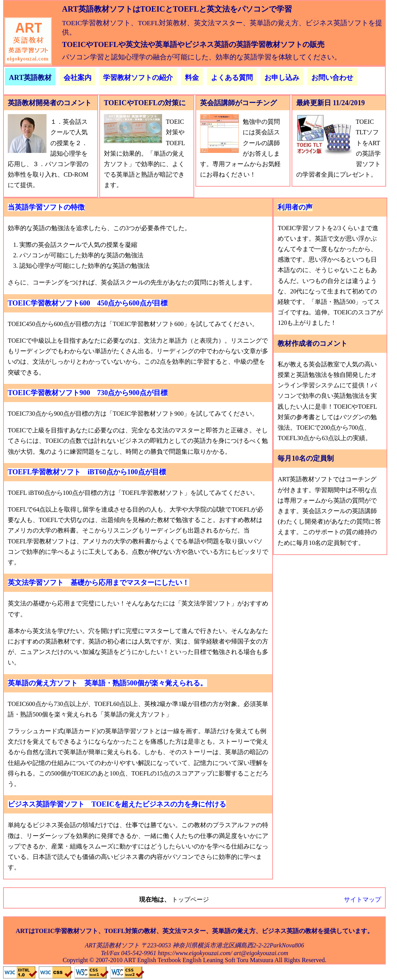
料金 (192, 78)
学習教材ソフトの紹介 (138, 78)
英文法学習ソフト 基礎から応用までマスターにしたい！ (98, 583)
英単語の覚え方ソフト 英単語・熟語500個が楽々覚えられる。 (107, 683)
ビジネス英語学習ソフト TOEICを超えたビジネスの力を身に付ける (117, 804)
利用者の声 (295, 207)
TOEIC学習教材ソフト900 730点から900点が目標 (88, 393)
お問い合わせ (332, 78)
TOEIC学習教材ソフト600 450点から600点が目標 (88, 303)
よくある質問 (232, 78)
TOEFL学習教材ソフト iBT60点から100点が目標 (87, 472)
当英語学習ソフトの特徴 (46, 207)
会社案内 (78, 78)
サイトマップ (362, 899)
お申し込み (282, 78)
